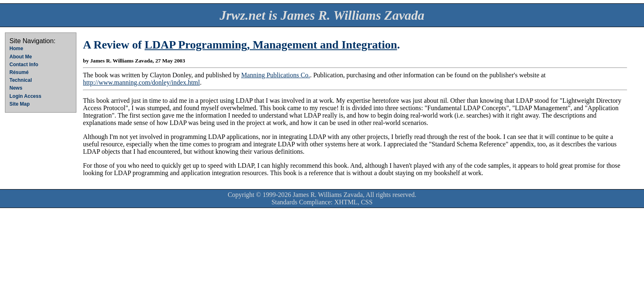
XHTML (346, 202)
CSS (367, 202)
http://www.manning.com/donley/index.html (141, 82)
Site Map (20, 104)
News (16, 88)
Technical (21, 80)
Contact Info (24, 65)
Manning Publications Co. (276, 75)
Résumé (19, 72)
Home (16, 49)
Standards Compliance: (302, 202)
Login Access (25, 96)
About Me (21, 57)
